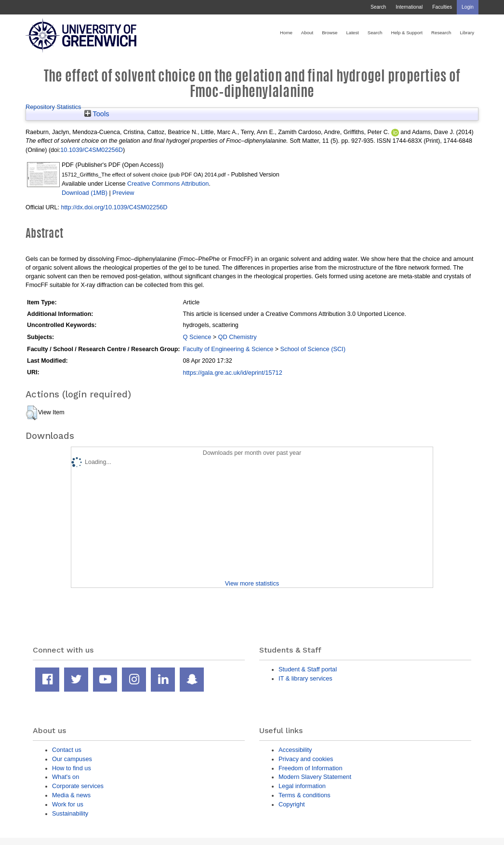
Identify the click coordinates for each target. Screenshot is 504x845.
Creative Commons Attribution (168, 184)
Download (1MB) (85, 193)
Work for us (68, 804)
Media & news (71, 795)
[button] (32, 413)
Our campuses (72, 759)
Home (286, 33)
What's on (66, 777)
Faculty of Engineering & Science (228, 349)
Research (441, 33)
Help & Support (407, 33)
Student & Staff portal (308, 669)
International (409, 7)
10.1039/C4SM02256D (92, 150)
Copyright (292, 804)
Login (468, 7)
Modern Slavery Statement (315, 777)
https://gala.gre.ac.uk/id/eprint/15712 (232, 373)
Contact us (67, 750)
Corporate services (78, 786)
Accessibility (295, 750)
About (307, 33)
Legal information (302, 786)
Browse (330, 33)
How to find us (72, 768)
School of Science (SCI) (313, 349)
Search (378, 7)
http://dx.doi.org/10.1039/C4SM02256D (114, 207)
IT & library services (305, 678)
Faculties (442, 7)
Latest (352, 33)
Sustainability (70, 813)
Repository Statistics (53, 107)
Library (467, 33)
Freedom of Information (311, 768)
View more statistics (252, 583)
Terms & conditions (305, 795)
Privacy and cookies (306, 759)
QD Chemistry (238, 337)
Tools (97, 114)
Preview (123, 193)
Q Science (197, 337)
